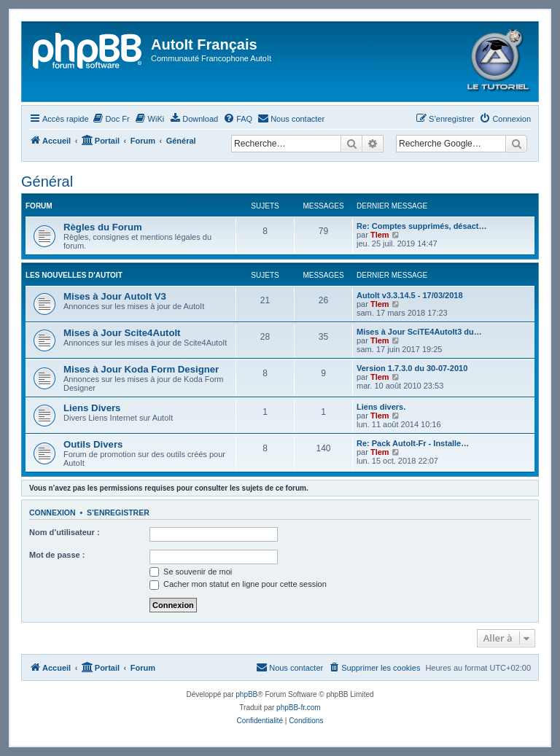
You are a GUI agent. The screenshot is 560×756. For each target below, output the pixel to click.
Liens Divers (92, 408)
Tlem (380, 235)
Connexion (52, 513)
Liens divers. (381, 407)
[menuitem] (111, 119)
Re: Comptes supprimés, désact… (422, 226)
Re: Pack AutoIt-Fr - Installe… (413, 443)
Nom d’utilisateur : (65, 532)
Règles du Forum (103, 227)
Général (47, 182)
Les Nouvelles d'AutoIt (74, 275)
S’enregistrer (118, 513)
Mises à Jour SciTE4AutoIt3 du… (419, 332)
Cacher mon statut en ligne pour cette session (238, 584)
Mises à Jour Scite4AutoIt (122, 333)
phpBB (246, 694)
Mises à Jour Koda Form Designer (141, 369)
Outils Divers (93, 444)
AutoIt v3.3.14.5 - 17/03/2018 (410, 295)
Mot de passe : (57, 555)
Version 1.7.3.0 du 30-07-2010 (412, 368)
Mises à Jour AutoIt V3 (115, 296)
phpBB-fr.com (299, 708)
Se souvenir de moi (191, 572)
